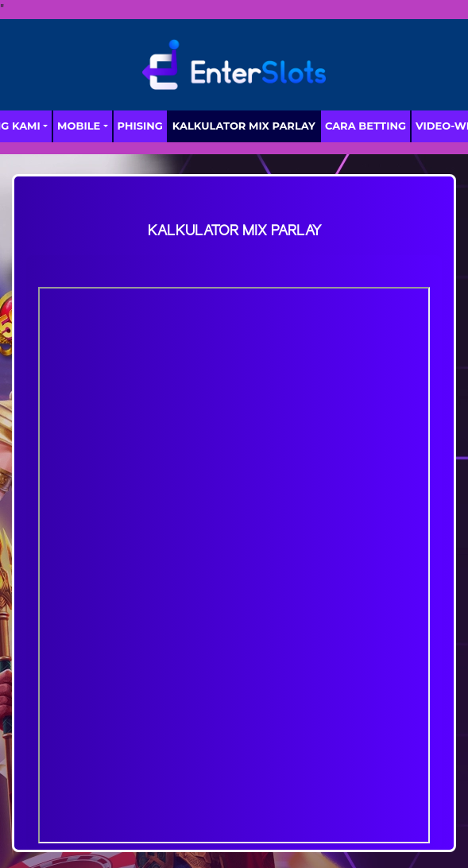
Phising (140, 126)
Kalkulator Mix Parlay (244, 126)
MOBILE (79, 126)
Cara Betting (366, 126)
